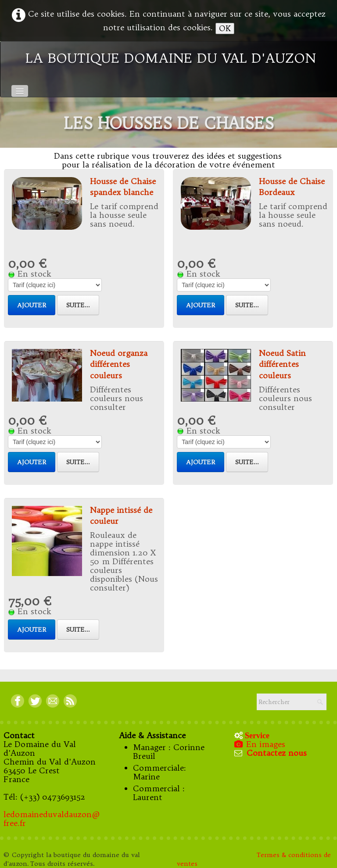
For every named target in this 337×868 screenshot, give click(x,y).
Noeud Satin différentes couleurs (282, 364)
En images (261, 744)
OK (225, 28)
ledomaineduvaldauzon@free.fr (52, 819)
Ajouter (32, 305)
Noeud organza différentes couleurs (119, 364)
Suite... (78, 305)
